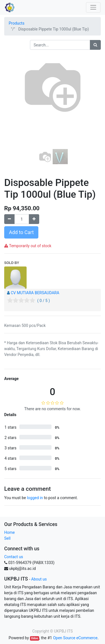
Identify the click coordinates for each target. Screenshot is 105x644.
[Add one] (34, 219)
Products (17, 23)
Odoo (35, 638)
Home (10, 532)
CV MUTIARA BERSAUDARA (35, 293)
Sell (7, 538)
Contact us (14, 557)
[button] (11, 106)
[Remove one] (9, 219)
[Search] (95, 45)
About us (39, 579)
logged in (35, 498)
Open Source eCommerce (75, 638)
